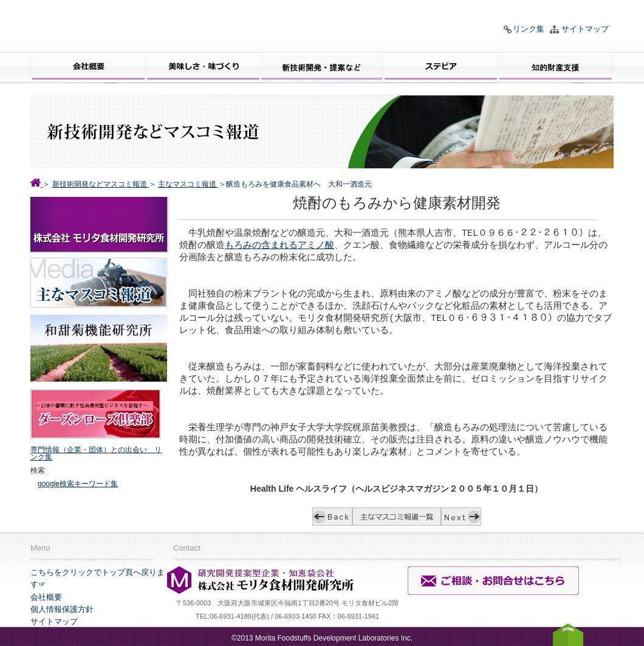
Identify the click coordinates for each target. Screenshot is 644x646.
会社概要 (46, 597)
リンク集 (529, 29)
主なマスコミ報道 (188, 184)
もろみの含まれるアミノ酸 (279, 246)
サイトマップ (585, 29)
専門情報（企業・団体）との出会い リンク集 (96, 453)
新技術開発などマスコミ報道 (101, 184)
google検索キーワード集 (78, 484)
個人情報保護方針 (62, 609)
